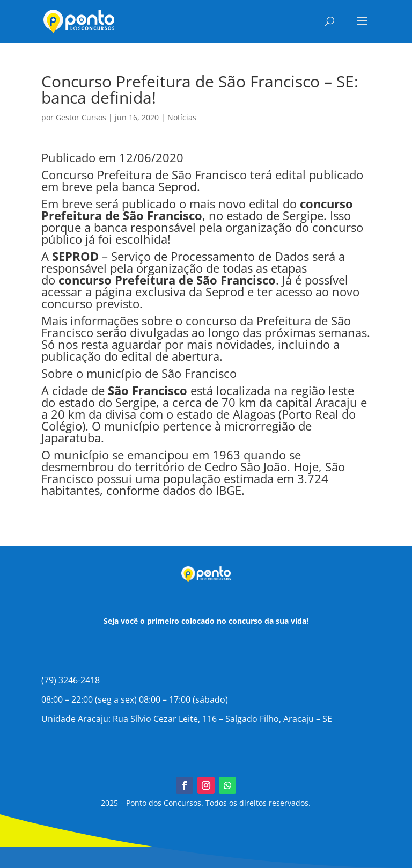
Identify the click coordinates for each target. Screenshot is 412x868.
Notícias (182, 117)
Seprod (225, 291)
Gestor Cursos (81, 117)
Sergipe (303, 215)
